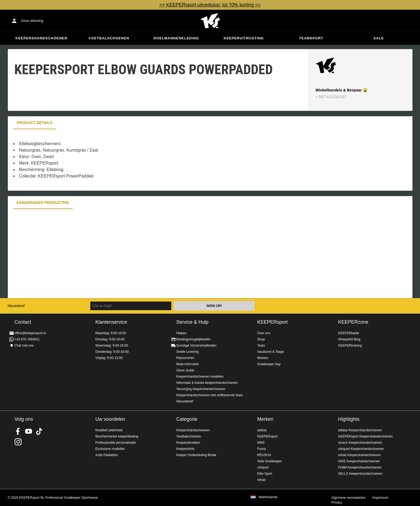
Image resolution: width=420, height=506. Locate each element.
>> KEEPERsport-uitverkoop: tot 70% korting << (210, 5)
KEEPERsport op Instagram (18, 442)
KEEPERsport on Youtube (29, 431)
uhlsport (263, 467)
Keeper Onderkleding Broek (196, 455)
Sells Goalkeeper (270, 461)
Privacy (337, 502)
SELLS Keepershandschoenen (360, 474)
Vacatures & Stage (271, 352)
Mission (263, 358)
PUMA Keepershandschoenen (360, 467)
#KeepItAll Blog (349, 339)
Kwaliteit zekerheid (109, 430)
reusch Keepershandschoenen (360, 443)
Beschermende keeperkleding (117, 436)
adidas (262, 430)
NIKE (261, 443)
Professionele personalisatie (116, 443)
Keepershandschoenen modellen (200, 377)
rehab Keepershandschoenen (359, 455)
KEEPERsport (273, 322)
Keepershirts (185, 449)
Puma (262, 449)
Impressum (380, 498)
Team (261, 346)
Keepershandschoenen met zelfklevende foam (210, 395)
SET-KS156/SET (333, 97)
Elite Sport (265, 474)
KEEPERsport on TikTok (39, 431)
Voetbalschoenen (109, 38)
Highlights (349, 419)
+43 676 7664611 (27, 339)
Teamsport (311, 38)
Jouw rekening (32, 21)
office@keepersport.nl (30, 333)
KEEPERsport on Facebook (18, 431)
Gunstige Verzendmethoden (197, 346)
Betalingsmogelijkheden (194, 339)
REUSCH (264, 455)
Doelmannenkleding (176, 38)
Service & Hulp (192, 322)
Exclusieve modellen (110, 449)
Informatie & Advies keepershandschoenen (207, 383)
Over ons (264, 333)
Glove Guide (185, 370)
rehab (262, 480)
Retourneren (185, 358)
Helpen (182, 333)
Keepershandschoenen (41, 38)
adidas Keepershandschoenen (360, 430)
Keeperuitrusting (244, 38)
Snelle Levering (188, 352)
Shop (261, 339)
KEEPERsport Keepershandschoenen (366, 436)
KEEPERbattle (349, 333)
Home (210, 21)
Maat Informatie (188, 364)
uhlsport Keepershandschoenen (361, 449)
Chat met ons (24, 346)
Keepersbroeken (188, 443)
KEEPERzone (353, 322)
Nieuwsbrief (16, 306)
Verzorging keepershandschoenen (201, 389)
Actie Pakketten (107, 455)
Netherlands (268, 497)
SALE (379, 38)
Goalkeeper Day (269, 364)
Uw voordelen (110, 419)
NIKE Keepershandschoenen (359, 461)
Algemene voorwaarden (349, 498)
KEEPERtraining (350, 346)
